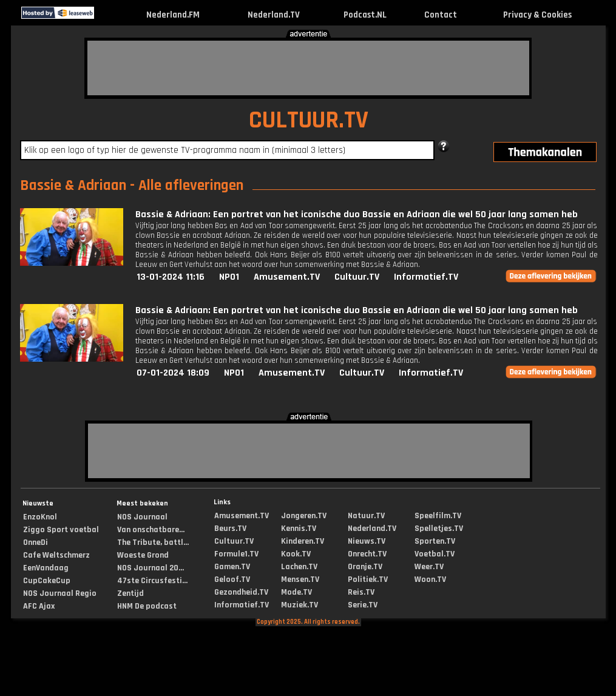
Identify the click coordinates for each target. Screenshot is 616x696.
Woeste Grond (143, 555)
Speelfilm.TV (438, 516)
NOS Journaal (142, 517)
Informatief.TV (426, 277)
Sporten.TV (435, 541)
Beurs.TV (230, 529)
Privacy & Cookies (537, 15)
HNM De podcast (147, 606)
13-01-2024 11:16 (171, 277)
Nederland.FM (173, 15)
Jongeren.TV (304, 516)
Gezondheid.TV (241, 592)
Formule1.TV (236, 554)
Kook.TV (296, 554)
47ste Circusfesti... (152, 581)
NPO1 (229, 277)
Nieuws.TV (367, 541)
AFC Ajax (39, 606)
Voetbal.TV (435, 554)
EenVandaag (46, 568)
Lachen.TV (299, 567)
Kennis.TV (299, 529)
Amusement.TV (287, 277)
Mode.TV (296, 592)
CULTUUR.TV (309, 120)
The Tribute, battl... (153, 542)
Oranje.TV (365, 567)
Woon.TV (430, 579)
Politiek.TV (368, 579)
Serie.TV (363, 605)
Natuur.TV (366, 516)
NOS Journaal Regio (60, 593)
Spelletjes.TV (439, 529)
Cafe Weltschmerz (56, 555)
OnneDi (36, 542)
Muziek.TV (300, 605)
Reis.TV (361, 592)
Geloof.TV (232, 579)
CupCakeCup (47, 581)
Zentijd (130, 593)
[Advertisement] (308, 68)
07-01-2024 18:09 (173, 373)
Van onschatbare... (151, 530)
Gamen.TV (232, 567)
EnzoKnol (40, 517)
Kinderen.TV (303, 541)
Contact (441, 15)
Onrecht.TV (367, 554)
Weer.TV (429, 567)
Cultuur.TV (357, 277)
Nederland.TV (274, 15)
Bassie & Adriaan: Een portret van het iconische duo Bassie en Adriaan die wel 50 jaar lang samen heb (357, 215)
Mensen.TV (300, 579)
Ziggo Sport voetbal (61, 530)
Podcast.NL (365, 15)
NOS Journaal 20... (151, 568)
